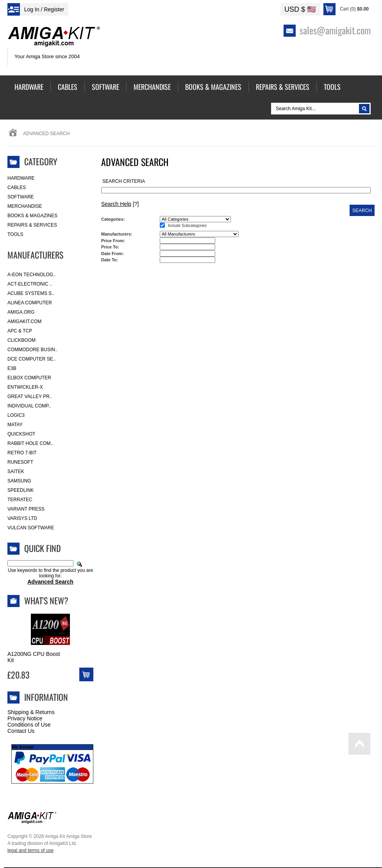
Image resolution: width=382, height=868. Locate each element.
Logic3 (16, 415)
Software (21, 197)
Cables (17, 188)
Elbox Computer (29, 378)
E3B (12, 368)
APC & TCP (20, 331)
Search (362, 211)
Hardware (21, 178)
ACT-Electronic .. (30, 284)
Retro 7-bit (22, 453)
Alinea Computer (30, 303)
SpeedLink (21, 490)
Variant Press (26, 509)
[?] (120, 204)
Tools (15, 234)
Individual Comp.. (29, 406)
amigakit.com (24, 321)
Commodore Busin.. (33, 350)
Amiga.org (21, 312)
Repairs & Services (32, 225)
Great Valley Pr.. (30, 396)
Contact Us (21, 731)
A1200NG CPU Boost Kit (34, 657)
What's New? (46, 600)
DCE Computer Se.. (31, 359)
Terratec (20, 500)
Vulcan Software (31, 528)
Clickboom (21, 340)
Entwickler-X (25, 387)
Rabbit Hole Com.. (30, 443)
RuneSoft (20, 462)
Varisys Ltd (22, 518)
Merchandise (25, 206)
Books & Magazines (32, 216)
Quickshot (21, 434)
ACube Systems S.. (31, 293)
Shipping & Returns (31, 712)
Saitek (16, 472)
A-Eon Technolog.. (32, 275)
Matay (15, 425)
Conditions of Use (29, 725)
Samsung (19, 481)
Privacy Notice (25, 718)
